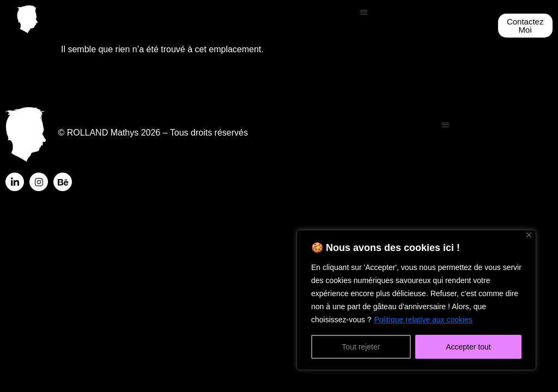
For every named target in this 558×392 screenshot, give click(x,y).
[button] (364, 12)
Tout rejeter (361, 347)
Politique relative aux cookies (423, 320)
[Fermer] (529, 235)
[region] (416, 300)
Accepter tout (468, 347)
